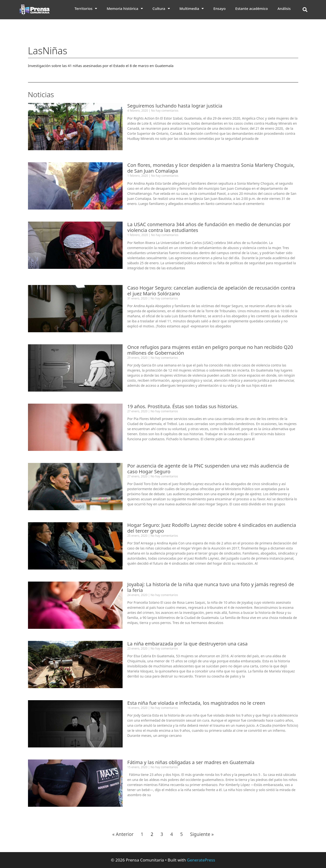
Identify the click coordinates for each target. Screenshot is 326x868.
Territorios (86, 8)
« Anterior (123, 834)
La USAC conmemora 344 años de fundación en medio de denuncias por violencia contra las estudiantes (209, 227)
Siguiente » (202, 834)
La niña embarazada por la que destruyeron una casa (187, 644)
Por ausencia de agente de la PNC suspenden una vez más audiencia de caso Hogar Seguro (208, 469)
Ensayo (219, 8)
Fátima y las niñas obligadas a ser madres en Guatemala (191, 762)
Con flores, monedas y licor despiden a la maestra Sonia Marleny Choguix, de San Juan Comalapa (211, 168)
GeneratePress (201, 860)
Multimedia (192, 8)
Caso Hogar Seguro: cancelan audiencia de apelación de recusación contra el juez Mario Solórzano (211, 291)
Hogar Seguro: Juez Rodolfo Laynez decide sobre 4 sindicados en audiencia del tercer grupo (212, 528)
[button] (305, 10)
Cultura (161, 8)
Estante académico (252, 8)
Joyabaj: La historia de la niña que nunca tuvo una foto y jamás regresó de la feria (211, 587)
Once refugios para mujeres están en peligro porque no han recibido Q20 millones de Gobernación (210, 350)
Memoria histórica (125, 8)
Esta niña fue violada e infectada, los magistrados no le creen (196, 703)
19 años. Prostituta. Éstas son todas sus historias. (183, 406)
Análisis (284, 8)
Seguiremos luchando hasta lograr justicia (175, 106)
